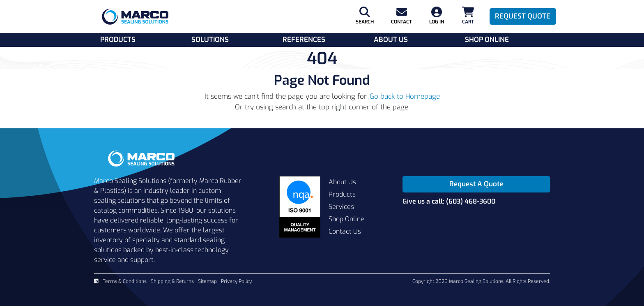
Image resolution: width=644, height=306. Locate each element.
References (304, 40)
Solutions (210, 40)
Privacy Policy (236, 281)
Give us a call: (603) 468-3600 (449, 201)
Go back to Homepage (405, 96)
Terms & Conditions (125, 281)
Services (341, 207)
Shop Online (487, 40)
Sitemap (207, 281)
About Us (391, 40)
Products (118, 40)
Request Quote (523, 16)
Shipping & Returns (172, 281)
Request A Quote (476, 184)
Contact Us (345, 231)
